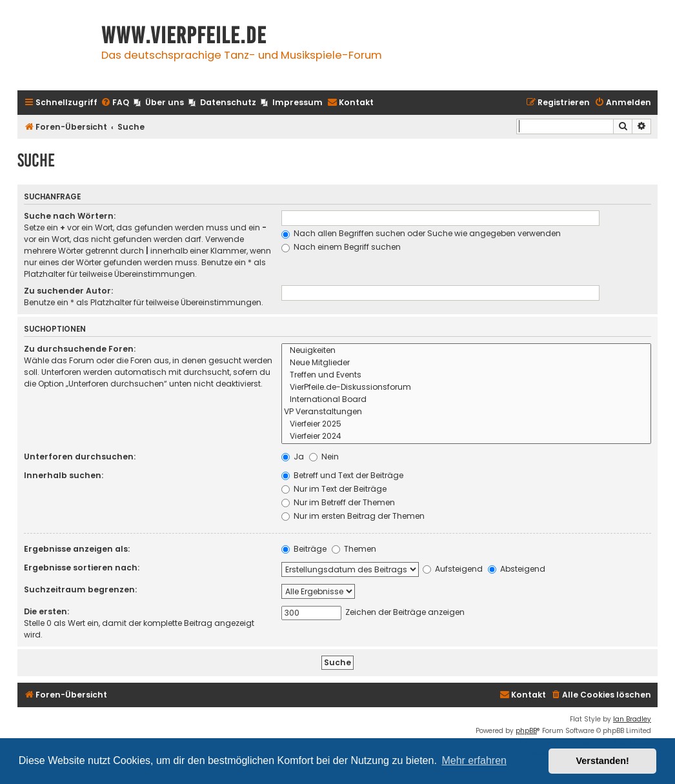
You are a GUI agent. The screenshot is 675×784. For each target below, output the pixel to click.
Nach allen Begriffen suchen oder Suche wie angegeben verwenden (421, 233)
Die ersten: (46, 611)
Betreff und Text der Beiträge (342, 475)
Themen (354, 549)
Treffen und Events (466, 375)
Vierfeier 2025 (466, 424)
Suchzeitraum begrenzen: (80, 589)
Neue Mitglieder (466, 363)
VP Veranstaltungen (466, 412)
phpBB (526, 731)
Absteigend (517, 569)
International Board (466, 400)
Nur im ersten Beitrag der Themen (353, 516)
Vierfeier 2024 (466, 437)
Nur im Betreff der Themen (338, 502)
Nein (324, 457)
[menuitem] (115, 103)
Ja (293, 457)
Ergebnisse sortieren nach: (82, 568)
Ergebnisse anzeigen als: (77, 549)
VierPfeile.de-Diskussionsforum (466, 387)
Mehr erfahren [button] (474, 760)
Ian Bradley (632, 719)
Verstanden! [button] (603, 761)
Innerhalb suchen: (64, 475)
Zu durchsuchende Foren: (80, 349)
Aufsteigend (453, 569)
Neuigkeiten (466, 351)
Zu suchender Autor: (68, 291)
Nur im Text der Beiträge (334, 489)
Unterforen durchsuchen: (80, 457)
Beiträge (304, 549)
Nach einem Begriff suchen (341, 247)
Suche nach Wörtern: (70, 216)
